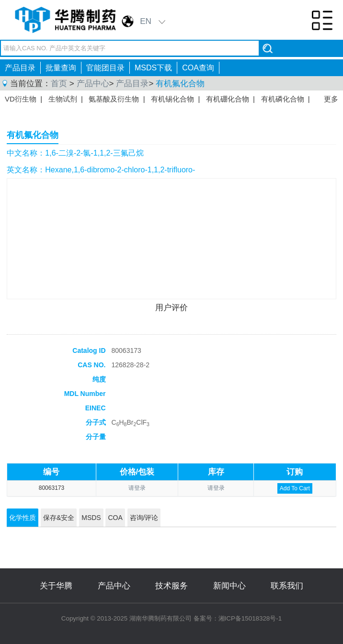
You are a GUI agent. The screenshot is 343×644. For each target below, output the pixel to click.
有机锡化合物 (172, 99)
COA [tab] (115, 518)
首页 (59, 83)
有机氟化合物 (180, 83)
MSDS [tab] (91, 518)
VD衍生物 (21, 99)
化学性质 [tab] (23, 518)
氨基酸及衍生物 (114, 99)
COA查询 (198, 68)
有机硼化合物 (228, 99)
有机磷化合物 (283, 99)
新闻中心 (229, 586)
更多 (331, 99)
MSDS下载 (153, 68)
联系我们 (287, 586)
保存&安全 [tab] (59, 518)
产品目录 (20, 68)
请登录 (137, 488)
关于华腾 (56, 586)
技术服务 (171, 586)
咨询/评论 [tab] (144, 518)
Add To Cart (295, 488)
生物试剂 (63, 99)
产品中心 (93, 83)
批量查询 (61, 68)
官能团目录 (105, 68)
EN (146, 21)
